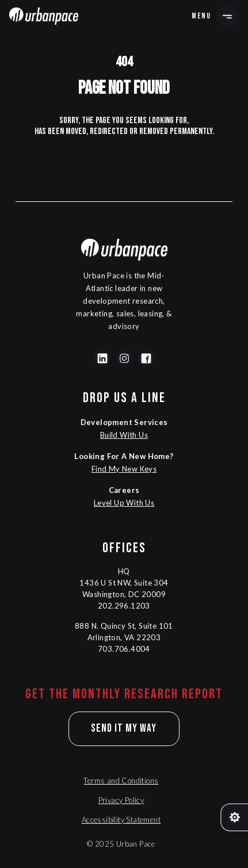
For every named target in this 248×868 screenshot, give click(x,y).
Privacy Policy (121, 800)
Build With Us (124, 435)
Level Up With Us (124, 503)
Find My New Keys (124, 469)
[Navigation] (44, 16)
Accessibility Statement (121, 820)
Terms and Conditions (121, 781)
